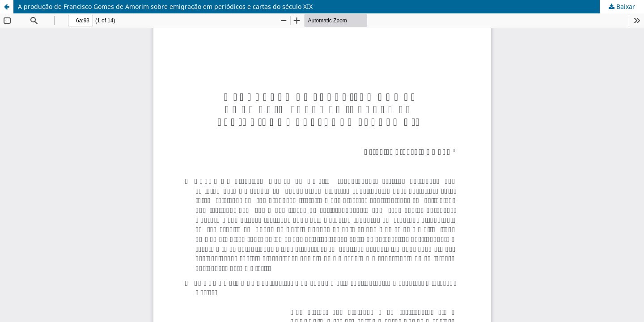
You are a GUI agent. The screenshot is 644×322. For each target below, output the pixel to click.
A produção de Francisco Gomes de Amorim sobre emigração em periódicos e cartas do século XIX (165, 6)
